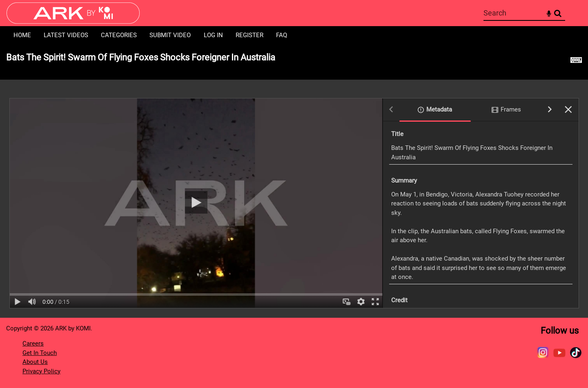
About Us (35, 362)
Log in (213, 35)
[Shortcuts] (576, 62)
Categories (119, 35)
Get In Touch (40, 353)
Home (22, 35)
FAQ (282, 35)
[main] (294, 181)
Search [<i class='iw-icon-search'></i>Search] (558, 13)
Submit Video (170, 35)
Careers (33, 343)
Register (249, 35)
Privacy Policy (41, 371)
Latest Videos (66, 35)
